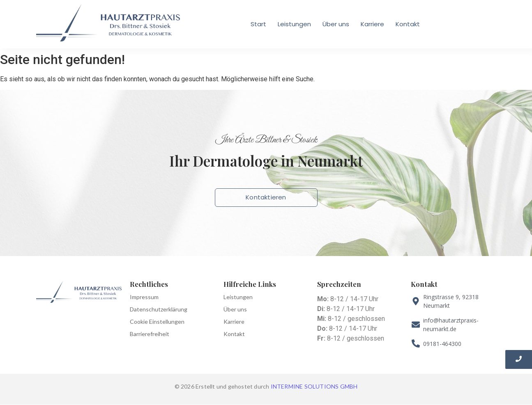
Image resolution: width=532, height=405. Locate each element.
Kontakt (408, 24)
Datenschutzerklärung (159, 309)
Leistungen (294, 24)
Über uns (336, 24)
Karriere (372, 24)
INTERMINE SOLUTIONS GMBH (314, 386)
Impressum (144, 297)
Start (258, 24)
